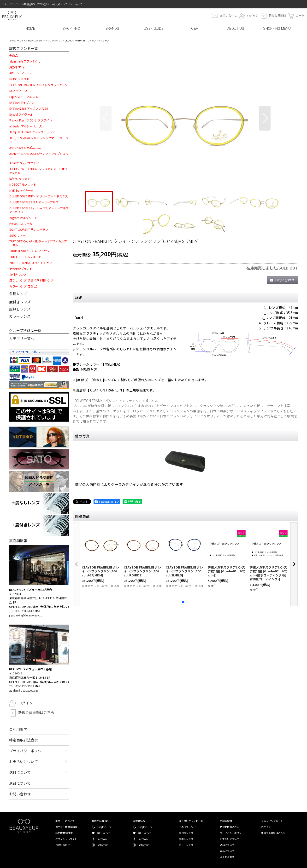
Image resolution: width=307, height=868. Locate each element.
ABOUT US (236, 29)
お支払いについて (24, 762)
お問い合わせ (228, 15)
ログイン (253, 15)
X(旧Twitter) (104, 833)
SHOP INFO (71, 29)
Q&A (195, 29)
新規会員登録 (277, 15)
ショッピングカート (272, 821)
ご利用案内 (18, 729)
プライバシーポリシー (27, 751)
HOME (30, 29)
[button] (106, 118)
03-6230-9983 (25, 686)
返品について (20, 783)
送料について (20, 772)
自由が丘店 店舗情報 (66, 827)
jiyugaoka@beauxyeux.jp (26, 615)
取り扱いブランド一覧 (191, 821)
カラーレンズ (20, 316)
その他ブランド (187, 827)
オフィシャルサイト (66, 839)
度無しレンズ (20, 309)
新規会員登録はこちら (36, 712)
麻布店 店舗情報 (64, 833)
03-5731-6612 (25, 611)
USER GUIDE (153, 29)
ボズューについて (65, 821)
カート (300, 15)
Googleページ (104, 827)
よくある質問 (227, 857)
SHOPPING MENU (277, 29)
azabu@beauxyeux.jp (24, 690)
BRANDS (112, 29)
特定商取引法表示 (24, 740)
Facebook (102, 839)
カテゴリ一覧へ (22, 338)
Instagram (102, 845)
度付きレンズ (20, 302)
